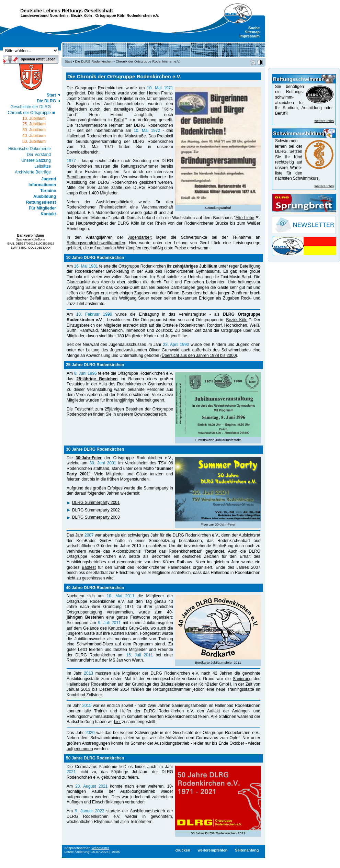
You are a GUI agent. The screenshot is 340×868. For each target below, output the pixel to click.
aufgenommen (80, 749)
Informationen (42, 185)
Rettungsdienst (41, 202)
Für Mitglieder (42, 208)
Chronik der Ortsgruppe (29, 113)
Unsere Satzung (36, 160)
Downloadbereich (83, 152)
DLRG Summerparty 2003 (96, 517)
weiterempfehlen (212, 850)
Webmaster (100, 848)
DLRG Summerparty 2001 (96, 503)
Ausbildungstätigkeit (115, 202)
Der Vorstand (39, 155)
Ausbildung (45, 196)
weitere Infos (324, 121)
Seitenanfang (247, 850)
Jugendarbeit (140, 237)
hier (117, 722)
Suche (254, 28)
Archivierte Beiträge (33, 172)
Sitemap (252, 32)
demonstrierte (130, 562)
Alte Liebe (245, 218)
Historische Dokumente (30, 149)
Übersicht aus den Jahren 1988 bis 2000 (199, 356)
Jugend (49, 179)
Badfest (89, 567)
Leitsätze (43, 166)
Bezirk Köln (82, 15)
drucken (183, 850)
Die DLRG (46, 101)
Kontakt (48, 214)
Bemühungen (79, 177)
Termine (48, 191)
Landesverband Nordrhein (44, 15)
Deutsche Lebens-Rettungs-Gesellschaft (67, 11)
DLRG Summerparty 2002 (96, 510)
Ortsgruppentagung (84, 612)
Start (51, 95)
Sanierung (242, 679)
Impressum (250, 36)
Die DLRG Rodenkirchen (94, 61)
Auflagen (75, 802)
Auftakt (213, 711)
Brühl (119, 120)
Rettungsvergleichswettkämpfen (96, 243)
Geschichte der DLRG (31, 107)
